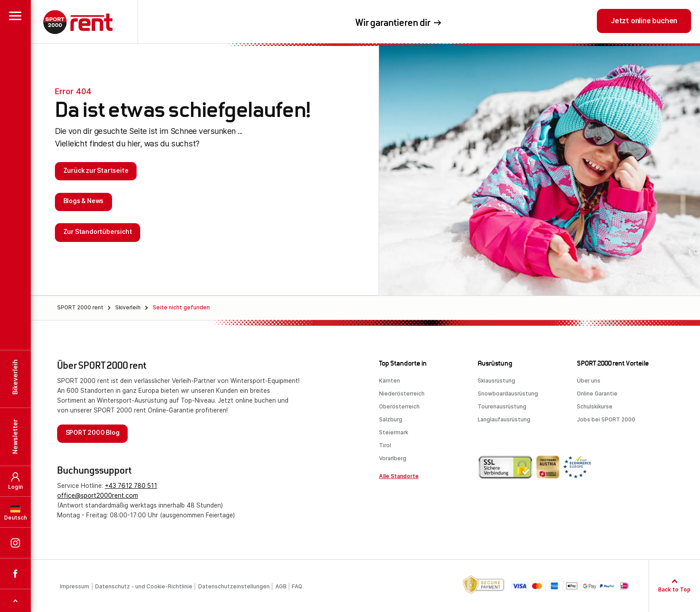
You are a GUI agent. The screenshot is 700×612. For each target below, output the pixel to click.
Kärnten (390, 381)
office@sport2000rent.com (98, 495)
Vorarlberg (393, 458)
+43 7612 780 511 (131, 486)
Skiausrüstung (496, 381)
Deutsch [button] (15, 227)
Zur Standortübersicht (98, 232)
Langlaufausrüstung (504, 420)
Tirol (385, 445)
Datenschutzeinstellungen (234, 587)
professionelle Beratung (498, 24)
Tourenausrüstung (502, 407)
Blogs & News (84, 201)
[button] (15, 15)
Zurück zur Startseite (96, 171)
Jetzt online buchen (644, 21)
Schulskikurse (595, 407)
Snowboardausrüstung (508, 394)
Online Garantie (597, 394)
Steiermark (394, 433)
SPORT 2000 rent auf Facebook (15, 283)
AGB (281, 587)
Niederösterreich (402, 394)
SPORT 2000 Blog (93, 433)
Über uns (589, 381)
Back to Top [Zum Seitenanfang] (674, 590)
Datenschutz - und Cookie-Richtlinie (144, 587)
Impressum (75, 587)
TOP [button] (15, 310)
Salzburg (391, 420)
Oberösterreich (399, 407)
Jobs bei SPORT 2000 (606, 420)
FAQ (297, 587)
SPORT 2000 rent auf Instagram (15, 252)
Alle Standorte (399, 476)
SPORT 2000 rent (78, 24)
